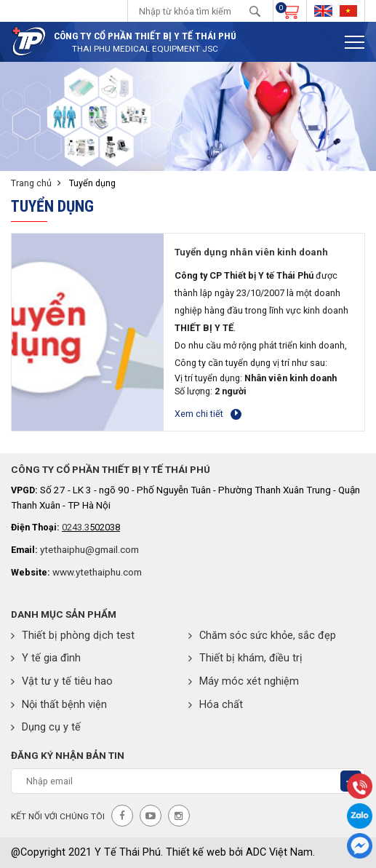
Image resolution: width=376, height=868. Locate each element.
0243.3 (76, 527)
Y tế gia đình (46, 658)
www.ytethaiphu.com (97, 572)
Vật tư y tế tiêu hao (62, 681)
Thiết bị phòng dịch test (73, 636)
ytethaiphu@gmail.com (89, 549)
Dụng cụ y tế (46, 727)
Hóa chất (216, 705)
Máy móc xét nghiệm (244, 681)
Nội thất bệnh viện (59, 705)
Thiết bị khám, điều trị (245, 658)
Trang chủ (31, 183)
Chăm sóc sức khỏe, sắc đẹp (262, 636)
